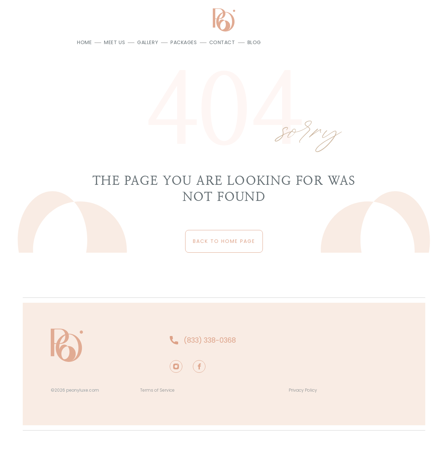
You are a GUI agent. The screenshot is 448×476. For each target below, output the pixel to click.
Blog (254, 42)
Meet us (114, 42)
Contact (222, 42)
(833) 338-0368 (210, 340)
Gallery (148, 42)
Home (84, 42)
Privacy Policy (303, 390)
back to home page (224, 241)
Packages (184, 42)
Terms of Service (157, 390)
